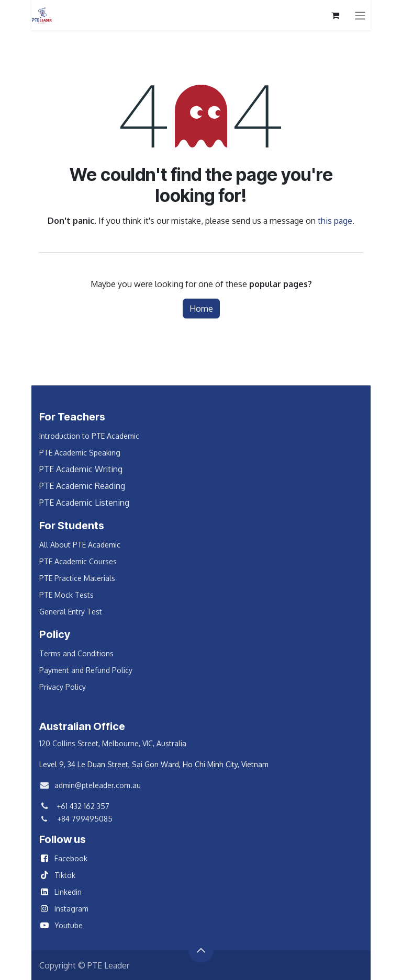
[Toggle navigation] (360, 15)
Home (201, 309)
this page (335, 221)
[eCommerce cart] (335, 15)
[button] (201, 950)
